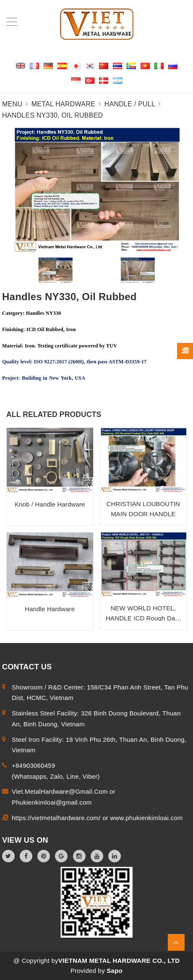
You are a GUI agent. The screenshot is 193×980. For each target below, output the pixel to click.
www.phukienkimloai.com (146, 818)
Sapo (115, 971)
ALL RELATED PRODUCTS (54, 414)
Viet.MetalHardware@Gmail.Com (61, 791)
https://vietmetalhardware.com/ (57, 818)
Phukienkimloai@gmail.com (52, 802)
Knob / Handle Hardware (50, 504)
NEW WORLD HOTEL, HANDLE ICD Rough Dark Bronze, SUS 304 (143, 618)
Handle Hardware (50, 609)
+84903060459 (34, 765)
